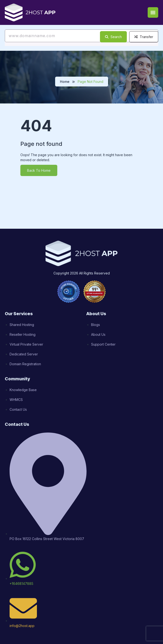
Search (113, 37)
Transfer (144, 37)
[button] (153, 12)
